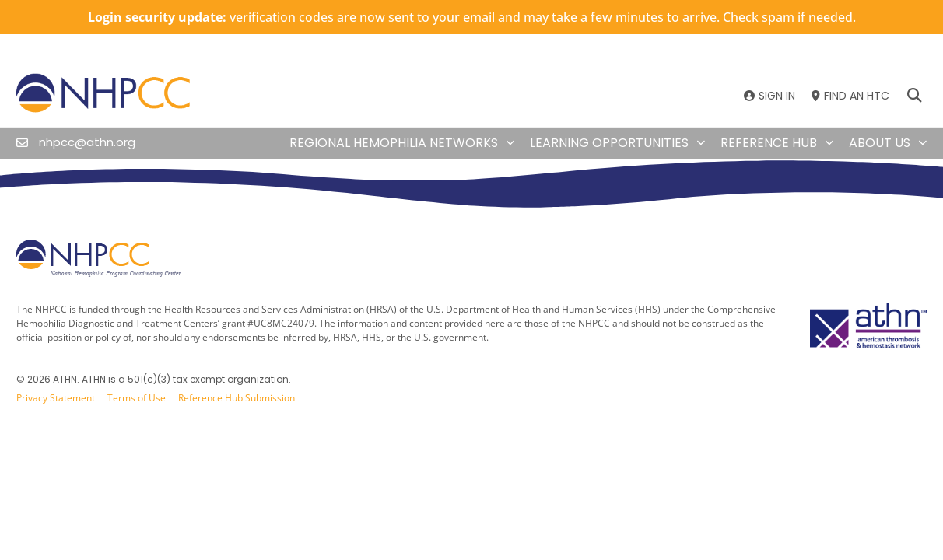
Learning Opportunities (617, 143)
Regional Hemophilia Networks (402, 143)
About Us (888, 143)
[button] (914, 96)
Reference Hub (777, 143)
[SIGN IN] (769, 96)
